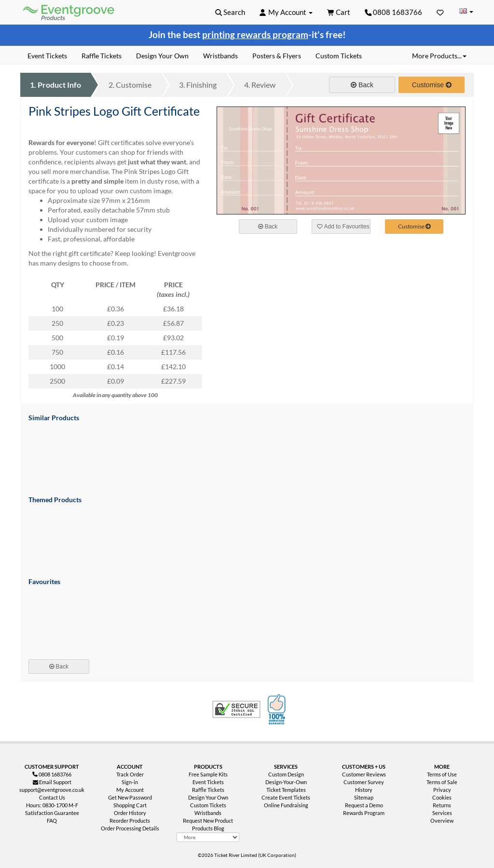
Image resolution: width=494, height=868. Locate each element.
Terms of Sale (442, 782)
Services (442, 813)
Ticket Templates (286, 790)
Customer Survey (364, 782)
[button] (230, 12)
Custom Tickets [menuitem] (339, 56)
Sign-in (130, 782)
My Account (130, 790)
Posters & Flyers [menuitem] (277, 56)
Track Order (130, 774)
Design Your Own (208, 797)
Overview (442, 821)
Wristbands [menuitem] (220, 56)
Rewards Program (364, 813)
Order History (130, 813)
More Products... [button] (439, 56)
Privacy (442, 790)
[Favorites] (440, 12)
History (364, 790)
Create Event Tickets (286, 797)
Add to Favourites (343, 227)
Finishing (198, 85)
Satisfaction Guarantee (52, 813)
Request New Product (208, 821)
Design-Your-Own (286, 782)
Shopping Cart (130, 805)
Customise (130, 85)
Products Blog (208, 828)
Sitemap (364, 797)
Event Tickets (208, 782)
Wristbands (208, 813)
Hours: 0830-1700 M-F (52, 805)
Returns (442, 805)
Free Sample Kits (208, 774)
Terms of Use (442, 774)
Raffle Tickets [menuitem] (102, 56)
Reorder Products (130, 821)
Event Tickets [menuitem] (47, 56)
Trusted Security (236, 709)
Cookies (442, 797)
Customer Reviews (364, 774)
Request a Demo (364, 805)
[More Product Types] (208, 837)
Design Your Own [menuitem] (162, 56)
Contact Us (52, 797)
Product (55, 85)
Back (362, 85)
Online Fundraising (286, 805)
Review (260, 85)
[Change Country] (466, 12)
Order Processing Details (130, 828)
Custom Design (286, 774)
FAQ (52, 821)
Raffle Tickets (208, 790)
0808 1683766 (394, 12)
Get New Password (130, 797)
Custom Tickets (208, 805)
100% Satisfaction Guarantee (278, 709)
